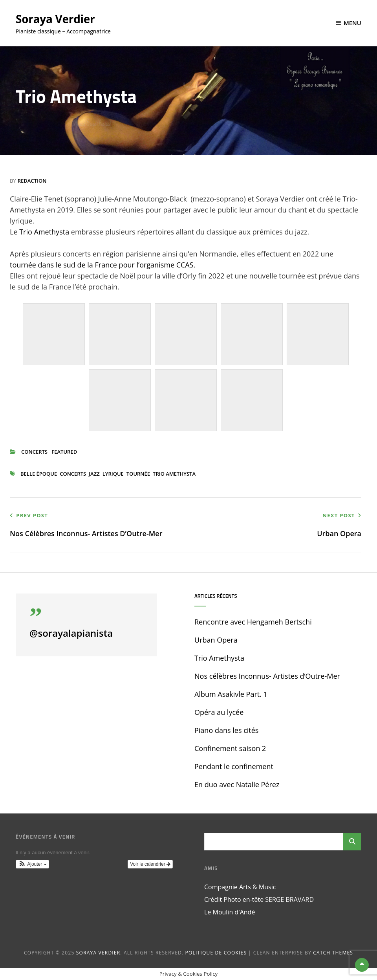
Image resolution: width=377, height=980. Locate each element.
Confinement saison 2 (230, 748)
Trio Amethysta (44, 232)
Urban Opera (216, 640)
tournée (138, 474)
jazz (94, 474)
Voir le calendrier (150, 864)
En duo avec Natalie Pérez (237, 784)
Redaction (32, 181)
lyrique (113, 474)
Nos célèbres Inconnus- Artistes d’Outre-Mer (267, 676)
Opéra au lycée (219, 712)
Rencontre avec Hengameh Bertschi (253, 622)
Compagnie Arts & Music (240, 887)
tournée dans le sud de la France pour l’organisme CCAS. (102, 265)
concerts (34, 452)
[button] (32, 864)
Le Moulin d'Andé (230, 912)
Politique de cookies (216, 953)
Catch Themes (333, 953)
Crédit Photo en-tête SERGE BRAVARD (259, 899)
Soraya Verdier (55, 19)
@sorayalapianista (71, 633)
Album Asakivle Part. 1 (231, 694)
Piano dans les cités (226, 730)
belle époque (39, 474)
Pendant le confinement (234, 766)
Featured (64, 452)
